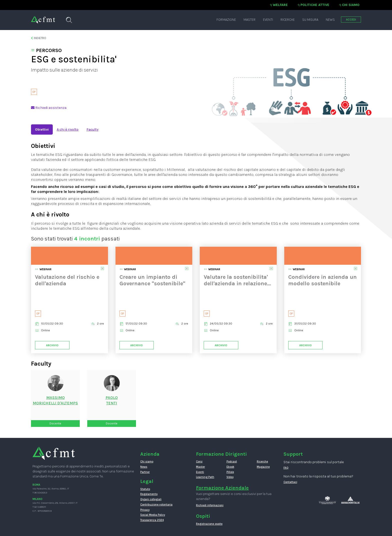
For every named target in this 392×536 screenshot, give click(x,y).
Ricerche (288, 20)
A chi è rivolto (68, 129)
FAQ (286, 468)
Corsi (199, 462)
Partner (145, 472)
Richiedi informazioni (210, 505)
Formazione (226, 20)
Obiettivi (42, 129)
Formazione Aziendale (222, 488)
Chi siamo (351, 5)
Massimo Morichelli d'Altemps (55, 400)
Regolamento (149, 494)
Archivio (52, 345)
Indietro (39, 38)
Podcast (232, 462)
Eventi (268, 20)
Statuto (145, 489)
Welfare (280, 5)
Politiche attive (315, 5)
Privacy (145, 510)
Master (249, 20)
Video (230, 477)
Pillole (230, 472)
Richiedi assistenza (49, 108)
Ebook (230, 467)
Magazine (263, 467)
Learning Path (205, 477)
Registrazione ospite (209, 524)
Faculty (92, 129)
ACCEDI (351, 20)
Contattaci (290, 482)
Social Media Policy (153, 515)
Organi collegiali (151, 499)
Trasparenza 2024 (152, 520)
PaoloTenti (112, 400)
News (330, 20)
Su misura (310, 20)
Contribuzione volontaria (156, 505)
